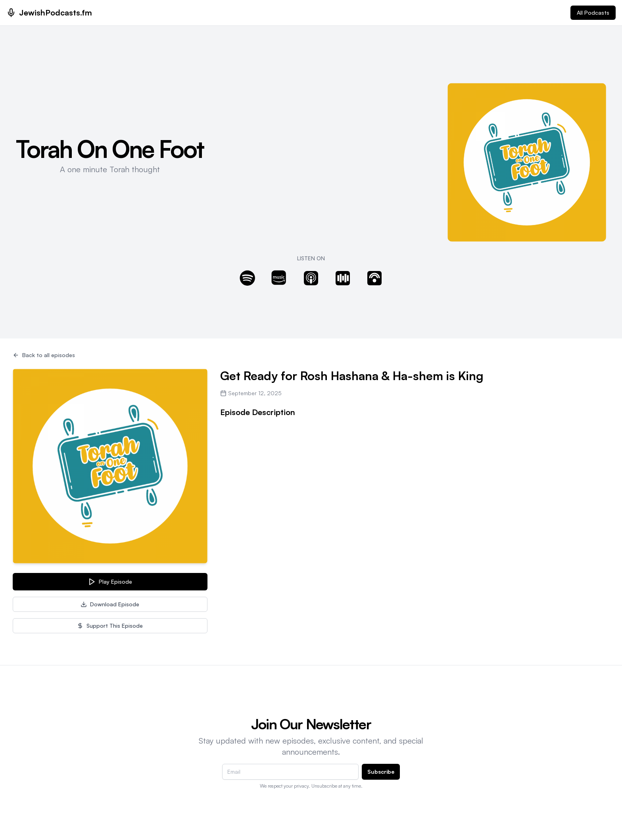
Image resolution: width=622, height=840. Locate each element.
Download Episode (110, 604)
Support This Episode (110, 626)
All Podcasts (593, 12)
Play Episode (110, 582)
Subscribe (381, 772)
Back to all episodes (44, 355)
